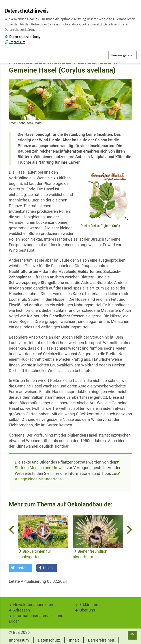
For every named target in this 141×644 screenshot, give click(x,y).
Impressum (17, 42)
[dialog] (70, 322)
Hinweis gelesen (122, 55)
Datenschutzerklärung (25, 36)
